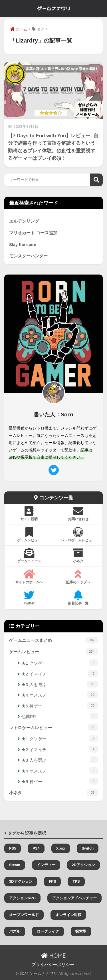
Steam (15, 865)
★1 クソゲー (60, 663)
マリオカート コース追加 (33, 233)
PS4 (36, 848)
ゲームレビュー (53, 652)
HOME (53, 956)
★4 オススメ (60, 695)
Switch (88, 848)
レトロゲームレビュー (53, 727)
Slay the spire (23, 245)
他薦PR (60, 716)
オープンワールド (24, 915)
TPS (76, 881)
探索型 (81, 931)
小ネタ (53, 793)
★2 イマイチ (60, 674)
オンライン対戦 (68, 915)
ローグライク (48, 931)
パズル (15, 931)
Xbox (61, 848)
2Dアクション (83, 865)
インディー (46, 865)
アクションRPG (22, 898)
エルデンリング (24, 221)
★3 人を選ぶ (60, 684)
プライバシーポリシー (53, 965)
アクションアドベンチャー (74, 898)
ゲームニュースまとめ (53, 640)
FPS (52, 881)
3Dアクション (21, 881)
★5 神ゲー (60, 705)
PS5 (13, 848)
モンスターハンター (28, 256)
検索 (96, 180)
